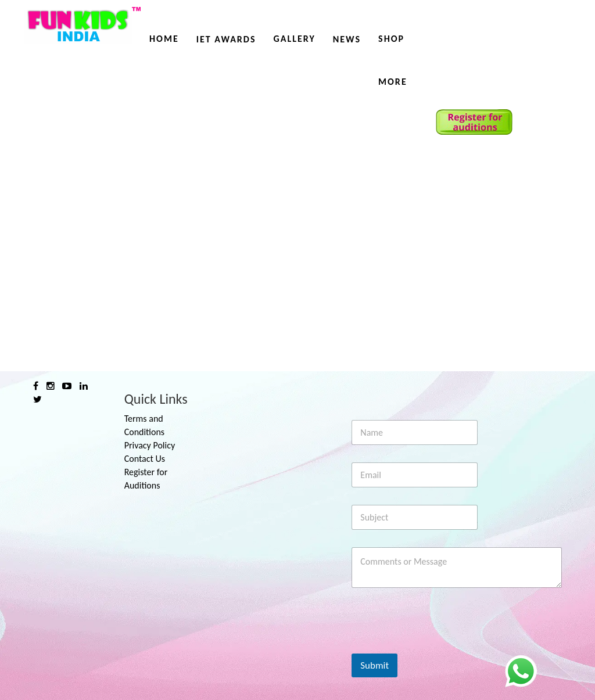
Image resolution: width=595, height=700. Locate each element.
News (347, 39)
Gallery (294, 39)
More (393, 82)
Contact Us (145, 459)
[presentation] (440, 646)
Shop (391, 39)
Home (164, 39)
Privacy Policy (150, 445)
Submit (374, 665)
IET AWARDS (226, 39)
